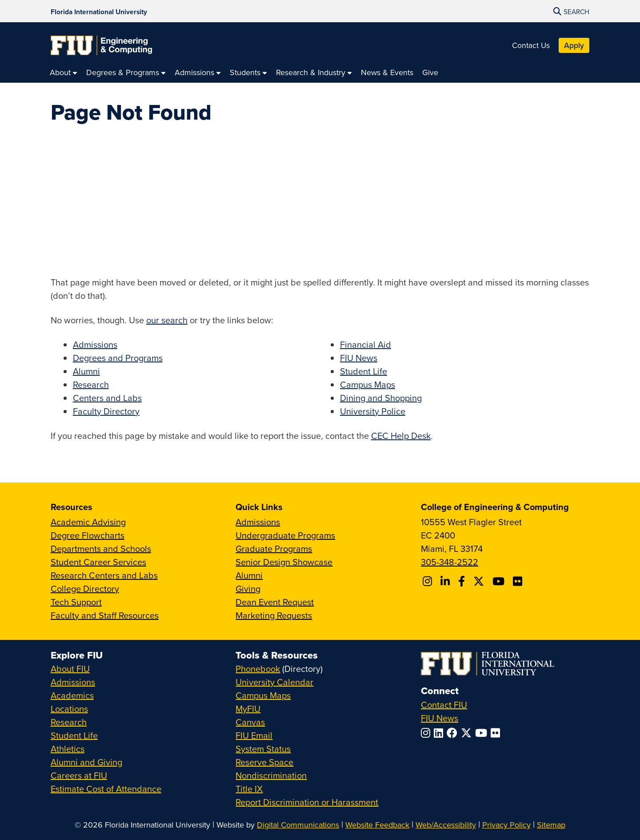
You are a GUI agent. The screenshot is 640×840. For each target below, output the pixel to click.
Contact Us (531, 45)
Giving (248, 589)
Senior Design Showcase (284, 562)
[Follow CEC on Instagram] (429, 581)
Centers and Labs (107, 398)
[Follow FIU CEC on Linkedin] (446, 581)
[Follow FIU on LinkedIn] (440, 733)
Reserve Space (264, 762)
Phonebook (258, 669)
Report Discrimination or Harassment (307, 802)
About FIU (70, 669)
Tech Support (76, 602)
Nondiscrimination (271, 775)
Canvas (250, 722)
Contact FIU (444, 705)
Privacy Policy (506, 825)
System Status (263, 749)
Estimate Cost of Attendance (106, 789)
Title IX (249, 789)
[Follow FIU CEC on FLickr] (519, 581)
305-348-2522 (450, 562)
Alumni (86, 371)
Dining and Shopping (381, 398)
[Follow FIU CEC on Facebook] (463, 581)
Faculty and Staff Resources (105, 615)
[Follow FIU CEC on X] (480, 581)
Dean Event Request (275, 602)
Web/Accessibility (446, 825)
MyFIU (248, 709)
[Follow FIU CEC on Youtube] (500, 581)
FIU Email (254, 735)
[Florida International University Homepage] (99, 11)
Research (91, 384)
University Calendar (274, 682)
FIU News (359, 358)
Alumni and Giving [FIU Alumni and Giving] (86, 762)
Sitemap (551, 825)
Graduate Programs (274, 549)
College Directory (85, 589)
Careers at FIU (79, 775)
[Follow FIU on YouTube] (483, 733)
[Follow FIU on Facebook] (454, 733)
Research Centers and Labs (104, 575)
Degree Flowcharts (88, 535)
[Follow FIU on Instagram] (427, 733)
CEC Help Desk (401, 436)
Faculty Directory (106, 411)
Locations (69, 709)
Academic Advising (88, 522)
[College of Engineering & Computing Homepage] (101, 45)
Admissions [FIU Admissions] (73, 682)
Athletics (68, 749)
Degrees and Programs (118, 358)
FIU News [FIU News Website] (440, 718)
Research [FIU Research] (69, 722)
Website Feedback (377, 825)
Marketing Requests (274, 615)
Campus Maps (368, 384)
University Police (373, 411)
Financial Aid (366, 344)
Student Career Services (98, 562)
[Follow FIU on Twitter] (468, 733)
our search (167, 320)
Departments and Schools (101, 549)
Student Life (364, 371)
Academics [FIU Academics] (72, 695)
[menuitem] (64, 72)
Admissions (95, 344)
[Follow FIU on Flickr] (497, 733)
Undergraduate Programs (285, 535)
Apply (574, 45)
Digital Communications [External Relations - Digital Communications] (298, 825)
